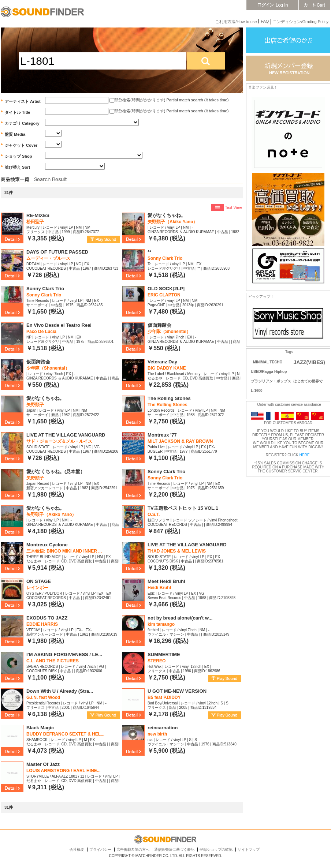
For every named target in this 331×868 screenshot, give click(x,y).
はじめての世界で (308, 381)
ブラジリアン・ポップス (271, 381)
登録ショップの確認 (216, 850)
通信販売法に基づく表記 (174, 850)
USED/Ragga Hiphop (269, 372)
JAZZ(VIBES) (309, 362)
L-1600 (257, 391)
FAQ (265, 21)
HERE (305, 455)
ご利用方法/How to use (236, 22)
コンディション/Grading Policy (301, 22)
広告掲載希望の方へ (133, 850)
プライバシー (100, 850)
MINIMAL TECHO (268, 362)
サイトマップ (249, 850)
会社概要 (77, 850)
